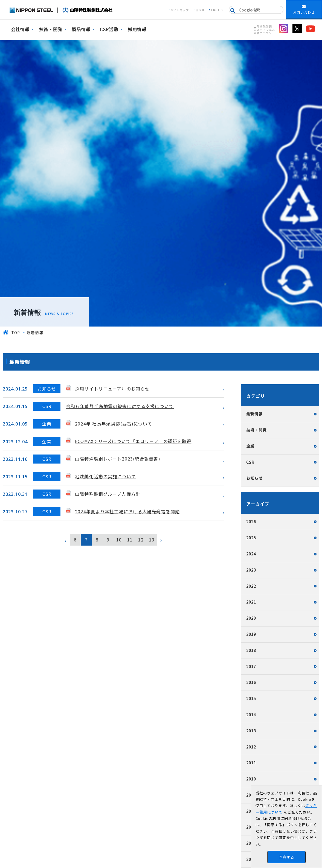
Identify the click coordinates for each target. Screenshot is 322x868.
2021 (251, 602)
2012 (251, 747)
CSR (250, 462)
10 (119, 540)
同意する (286, 857)
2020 (251, 618)
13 (152, 540)
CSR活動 (109, 29)
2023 (251, 570)
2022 (251, 586)
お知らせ (254, 478)
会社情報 (20, 29)
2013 (251, 731)
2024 (251, 554)
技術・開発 (51, 29)
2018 (251, 650)
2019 (251, 634)
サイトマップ (180, 10)
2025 (251, 538)
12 (141, 540)
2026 (251, 522)
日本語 (200, 10)
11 (130, 540)
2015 (251, 698)
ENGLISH (218, 10)
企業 (250, 446)
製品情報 (81, 29)
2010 (251, 779)
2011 (251, 763)
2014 (251, 715)
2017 (251, 666)
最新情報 (254, 414)
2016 (251, 682)
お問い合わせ (304, 10)
